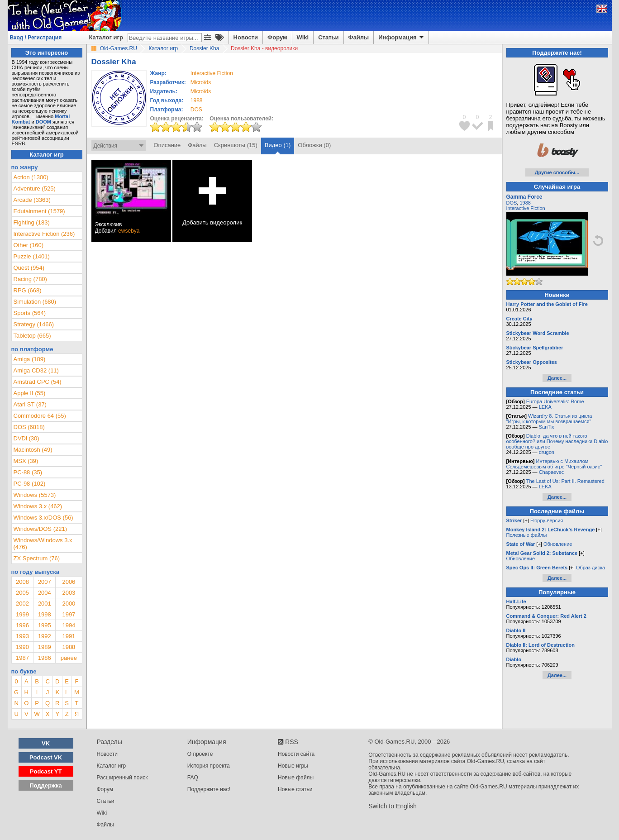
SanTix (547, 427)
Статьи (328, 37)
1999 (22, 614)
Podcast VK (46, 757)
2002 (22, 604)
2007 (45, 582)
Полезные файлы (527, 535)
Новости (246, 37)
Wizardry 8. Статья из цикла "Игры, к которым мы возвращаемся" (549, 419)
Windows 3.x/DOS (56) (43, 518)
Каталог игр (106, 37)
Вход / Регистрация (36, 38)
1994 (69, 625)
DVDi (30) (26, 438)
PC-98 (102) (30, 484)
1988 (197, 100)
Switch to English (393, 806)
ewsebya (129, 231)
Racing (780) (30, 279)
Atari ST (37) (30, 404)
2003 (69, 593)
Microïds (201, 82)
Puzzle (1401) (32, 256)
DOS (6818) (29, 427)
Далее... (557, 378)
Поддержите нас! (209, 789)
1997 (69, 614)
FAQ (193, 778)
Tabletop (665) (32, 336)
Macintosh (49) (33, 450)
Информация (402, 38)
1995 (45, 625)
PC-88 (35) (28, 472)
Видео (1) (278, 145)
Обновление (558, 544)
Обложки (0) (314, 145)
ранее (69, 658)
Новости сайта (296, 754)
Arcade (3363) (32, 200)
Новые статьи (295, 789)
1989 (45, 647)
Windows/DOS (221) (40, 529)
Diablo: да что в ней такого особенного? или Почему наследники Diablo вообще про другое (557, 441)
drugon (547, 452)
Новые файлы (296, 778)
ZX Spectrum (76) (37, 558)
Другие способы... (557, 172)
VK (46, 743)
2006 (69, 582)
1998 (45, 614)
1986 (45, 658)
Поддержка (46, 785)
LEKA (545, 407)
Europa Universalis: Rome (555, 401)
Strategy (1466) (34, 324)
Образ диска (590, 568)
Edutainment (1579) (39, 211)
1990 (22, 647)
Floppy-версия (547, 520)
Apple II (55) (30, 393)
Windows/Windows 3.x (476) (43, 544)
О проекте (200, 754)
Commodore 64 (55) (40, 416)
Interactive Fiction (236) (44, 234)
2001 (45, 604)
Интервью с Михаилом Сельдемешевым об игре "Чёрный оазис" (554, 464)
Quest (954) (29, 268)
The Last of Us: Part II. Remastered (565, 481)
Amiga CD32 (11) (36, 370)
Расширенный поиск (122, 778)
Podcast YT (46, 771)
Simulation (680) (35, 302)
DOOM (43, 122)
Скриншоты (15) (236, 145)
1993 (22, 636)
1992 (45, 636)
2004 (45, 593)
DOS (512, 203)
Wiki (303, 37)
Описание (167, 145)
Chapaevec (552, 472)
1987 (22, 658)
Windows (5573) (35, 495)
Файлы (359, 37)
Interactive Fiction (526, 208)
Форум (277, 37)
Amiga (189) (30, 359)
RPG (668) (28, 290)
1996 (22, 625)
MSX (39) (26, 461)
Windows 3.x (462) (38, 506)
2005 (22, 593)
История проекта (209, 766)
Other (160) (29, 245)
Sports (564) (30, 313)
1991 (69, 636)
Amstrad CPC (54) (38, 382)
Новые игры (293, 766)
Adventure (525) (35, 189)
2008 (22, 582)
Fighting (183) (32, 222)
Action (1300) (31, 177)
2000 (69, 604)
